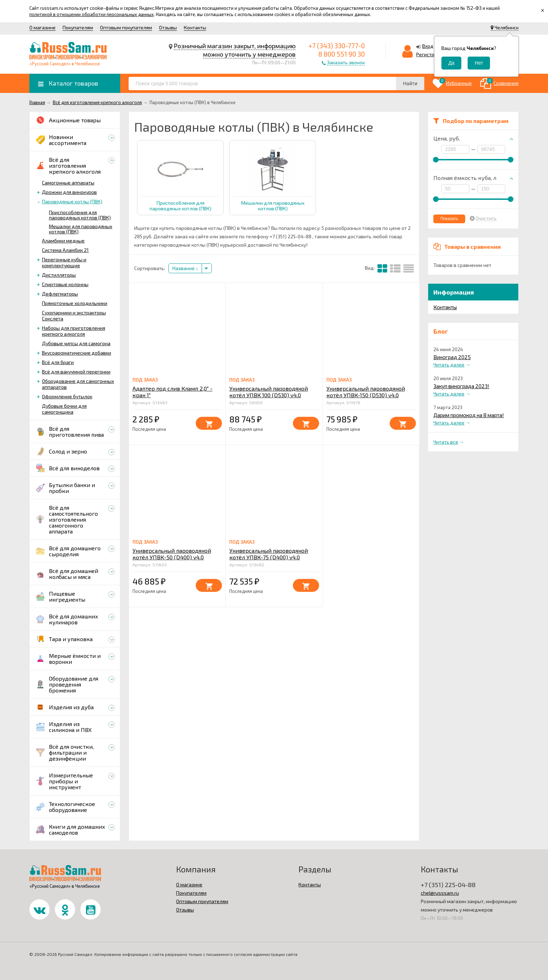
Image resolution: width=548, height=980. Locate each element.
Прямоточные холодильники (75, 303)
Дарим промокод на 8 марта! (469, 415)
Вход (428, 46)
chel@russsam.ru (440, 893)
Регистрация (431, 54)
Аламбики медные (63, 241)
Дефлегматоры (60, 294)
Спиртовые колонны (65, 284)
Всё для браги (58, 362)
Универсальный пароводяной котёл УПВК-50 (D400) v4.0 (172, 554)
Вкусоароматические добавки (77, 353)
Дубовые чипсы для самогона (76, 343)
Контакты (195, 27)
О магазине (42, 27)
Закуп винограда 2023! (461, 386)
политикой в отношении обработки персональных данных (92, 14)
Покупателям (78, 27)
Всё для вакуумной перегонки (76, 372)
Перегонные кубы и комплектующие (64, 262)
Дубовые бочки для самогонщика (64, 409)
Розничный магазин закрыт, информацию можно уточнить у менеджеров (235, 50)
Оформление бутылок (67, 396)
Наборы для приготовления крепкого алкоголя (74, 331)
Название (185, 268)
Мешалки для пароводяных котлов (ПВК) (81, 229)
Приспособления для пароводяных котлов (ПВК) (80, 215)
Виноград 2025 (452, 357)
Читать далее (449, 365)
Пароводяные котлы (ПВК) (72, 201)
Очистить (486, 218)
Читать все (446, 442)
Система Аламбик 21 (65, 250)
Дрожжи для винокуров (69, 192)
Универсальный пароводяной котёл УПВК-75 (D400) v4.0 (269, 554)
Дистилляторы (59, 275)
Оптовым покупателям (126, 27)
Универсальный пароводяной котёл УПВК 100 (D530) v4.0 (269, 392)
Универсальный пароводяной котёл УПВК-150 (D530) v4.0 (366, 392)
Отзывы (168, 27)
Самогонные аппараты (68, 183)
